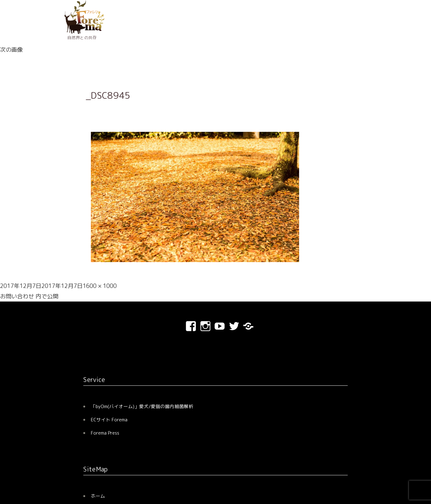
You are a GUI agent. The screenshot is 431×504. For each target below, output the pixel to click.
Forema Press (105, 433)
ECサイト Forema (109, 420)
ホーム (98, 496)
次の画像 (11, 50)
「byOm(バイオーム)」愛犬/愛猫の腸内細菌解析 (142, 406)
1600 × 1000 (100, 286)
